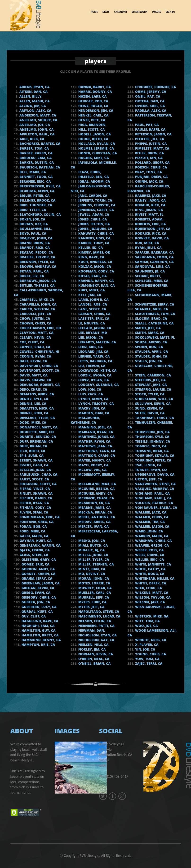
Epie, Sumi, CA (31, 456)
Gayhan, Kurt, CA (35, 541)
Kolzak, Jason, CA (94, 266)
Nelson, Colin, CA (94, 621)
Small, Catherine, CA (154, 323)
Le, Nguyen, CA (91, 323)
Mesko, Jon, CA (91, 541)
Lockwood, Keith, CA (97, 370)
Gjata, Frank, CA (34, 550)
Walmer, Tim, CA (149, 522)
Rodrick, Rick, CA (150, 233)
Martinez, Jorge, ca (96, 437)
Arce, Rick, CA (31, 139)
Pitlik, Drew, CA (149, 153)
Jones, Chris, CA (92, 219)
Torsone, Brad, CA (151, 451)
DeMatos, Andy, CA (36, 394)
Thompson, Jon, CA (152, 432)
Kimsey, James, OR (94, 252)
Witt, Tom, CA (147, 621)
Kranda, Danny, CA (95, 281)
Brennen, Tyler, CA (37, 262)
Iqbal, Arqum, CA (94, 181)
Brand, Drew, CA (34, 243)
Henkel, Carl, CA (93, 115)
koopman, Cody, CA (96, 271)
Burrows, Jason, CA (37, 281)
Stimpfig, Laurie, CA (153, 389)
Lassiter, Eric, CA (93, 318)
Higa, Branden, (92, 125)
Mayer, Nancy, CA (94, 460)
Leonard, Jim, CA (93, 352)
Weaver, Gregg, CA (151, 545)
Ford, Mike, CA (32, 531)
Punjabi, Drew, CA (151, 177)
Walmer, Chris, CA (151, 517)
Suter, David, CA (149, 413)
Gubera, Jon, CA (35, 602)
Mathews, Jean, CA (95, 446)
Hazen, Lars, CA (92, 96)
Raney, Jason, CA (150, 200)
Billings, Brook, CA (37, 200)
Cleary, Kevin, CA (35, 337)
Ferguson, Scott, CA (38, 484)
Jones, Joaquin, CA (95, 229)
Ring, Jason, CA (149, 210)
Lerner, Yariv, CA (93, 356)
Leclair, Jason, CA (94, 328)
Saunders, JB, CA (149, 271)
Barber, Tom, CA (34, 148)
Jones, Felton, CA (94, 224)
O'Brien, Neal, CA (93, 659)
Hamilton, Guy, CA (38, 630)
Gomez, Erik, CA (35, 564)
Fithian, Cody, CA (35, 507)
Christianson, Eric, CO (40, 328)
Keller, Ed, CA (90, 248)
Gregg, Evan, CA (36, 593)
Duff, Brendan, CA (36, 441)
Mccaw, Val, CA (92, 470)
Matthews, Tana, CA (96, 451)
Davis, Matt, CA (33, 375)
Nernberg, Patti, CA (96, 626)
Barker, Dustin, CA (36, 162)
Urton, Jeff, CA (148, 479)
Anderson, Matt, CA (37, 115)
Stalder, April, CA (151, 352)
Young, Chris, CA (150, 654)
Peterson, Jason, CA (153, 134)
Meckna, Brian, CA (95, 512)
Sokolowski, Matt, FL (155, 337)
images (156, 11)
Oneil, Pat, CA (147, 96)
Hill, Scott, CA (91, 129)
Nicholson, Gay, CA (96, 640)
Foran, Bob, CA (33, 526)
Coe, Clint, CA (32, 342)
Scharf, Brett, (148, 276)
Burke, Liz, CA (31, 276)
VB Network (139, 11)
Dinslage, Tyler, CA (37, 418)
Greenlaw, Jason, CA (40, 583)
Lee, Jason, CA (90, 337)
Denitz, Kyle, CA (33, 399)
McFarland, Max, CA (97, 484)
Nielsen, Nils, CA (93, 645)
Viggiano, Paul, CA (152, 493)
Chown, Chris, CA (35, 323)
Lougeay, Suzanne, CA (98, 385)
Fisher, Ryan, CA (34, 503)
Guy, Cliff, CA (33, 616)
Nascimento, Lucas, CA (99, 616)
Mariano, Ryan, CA (95, 432)
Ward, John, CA (149, 531)
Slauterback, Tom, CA (155, 314)
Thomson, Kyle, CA (152, 437)
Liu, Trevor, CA (91, 366)
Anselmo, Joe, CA (34, 125)
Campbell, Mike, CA (36, 300)
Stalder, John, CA (151, 356)
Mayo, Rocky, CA (93, 465)
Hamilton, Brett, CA (40, 635)
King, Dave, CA (91, 257)
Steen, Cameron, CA (153, 375)
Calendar (120, 11)
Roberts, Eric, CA (150, 224)
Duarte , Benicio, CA (37, 437)
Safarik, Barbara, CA (154, 252)
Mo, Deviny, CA (91, 574)
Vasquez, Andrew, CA (154, 489)
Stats (106, 11)
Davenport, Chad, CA (38, 366)
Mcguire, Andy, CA (95, 493)
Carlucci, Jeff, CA (35, 314)
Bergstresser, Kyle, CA (40, 186)
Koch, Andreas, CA (95, 262)
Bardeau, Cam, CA (35, 158)
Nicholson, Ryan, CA (97, 635)
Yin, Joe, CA (145, 649)
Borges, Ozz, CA (33, 224)
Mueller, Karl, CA (94, 593)
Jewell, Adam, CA (93, 214)
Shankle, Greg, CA (151, 309)
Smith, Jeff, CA (147, 328)
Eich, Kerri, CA (32, 451)
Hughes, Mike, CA (93, 158)
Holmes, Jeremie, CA (96, 148)
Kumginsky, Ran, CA (96, 285)
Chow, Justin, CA (34, 318)
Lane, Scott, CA (92, 309)
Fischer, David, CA (36, 498)
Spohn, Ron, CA (149, 347)
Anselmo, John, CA (36, 129)
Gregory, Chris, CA (38, 597)
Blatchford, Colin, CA (40, 214)
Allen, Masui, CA (34, 101)
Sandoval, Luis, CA (152, 266)
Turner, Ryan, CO (151, 470)
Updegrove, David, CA (154, 474)
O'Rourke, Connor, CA (155, 87)
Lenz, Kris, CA (90, 347)
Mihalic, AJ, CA (91, 550)
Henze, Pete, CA (91, 120)
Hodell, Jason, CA (94, 134)
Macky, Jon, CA (91, 408)
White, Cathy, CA (150, 569)
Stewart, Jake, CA (151, 385)
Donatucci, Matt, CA (38, 427)
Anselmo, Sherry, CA (38, 120)
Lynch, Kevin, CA (93, 399)
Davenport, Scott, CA (39, 370)
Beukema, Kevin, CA (37, 191)
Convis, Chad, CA (35, 347)
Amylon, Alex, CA (35, 110)
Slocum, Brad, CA (151, 318)
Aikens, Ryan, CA (34, 87)
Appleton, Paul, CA (37, 134)
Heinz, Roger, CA (93, 106)
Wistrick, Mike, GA (151, 616)
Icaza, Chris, (89, 172)
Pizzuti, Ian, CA (148, 158)
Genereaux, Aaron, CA (40, 545)
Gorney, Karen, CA (38, 574)
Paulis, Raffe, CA (150, 129)
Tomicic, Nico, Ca (150, 446)
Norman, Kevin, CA (95, 654)
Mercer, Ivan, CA (93, 526)
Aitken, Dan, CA (33, 92)
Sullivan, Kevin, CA (152, 404)
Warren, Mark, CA (151, 536)
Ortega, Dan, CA (149, 101)
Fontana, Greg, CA (36, 522)
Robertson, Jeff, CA (152, 229)
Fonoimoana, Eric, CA (39, 517)
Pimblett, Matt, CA (152, 148)
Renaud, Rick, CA (150, 205)
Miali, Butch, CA (93, 545)
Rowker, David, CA (151, 238)
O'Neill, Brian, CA (94, 663)
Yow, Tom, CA (147, 659)
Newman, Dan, (91, 630)
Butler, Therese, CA (37, 285)
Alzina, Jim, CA (32, 106)
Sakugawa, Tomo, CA (154, 257)
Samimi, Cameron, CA (154, 262)
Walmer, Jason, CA (152, 526)
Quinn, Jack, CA (149, 181)
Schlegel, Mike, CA (151, 281)
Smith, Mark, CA (149, 333)
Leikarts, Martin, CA (97, 342)
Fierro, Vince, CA (34, 489)
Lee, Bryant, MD (92, 333)
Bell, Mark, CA (32, 172)
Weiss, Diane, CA (149, 555)
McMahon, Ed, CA (94, 503)
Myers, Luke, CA (92, 602)
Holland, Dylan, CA (96, 144)
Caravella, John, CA (38, 304)
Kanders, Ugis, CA (94, 238)
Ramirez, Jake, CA (150, 196)
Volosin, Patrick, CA (154, 503)
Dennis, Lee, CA (33, 404)
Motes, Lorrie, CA (94, 583)
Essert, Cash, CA (34, 465)
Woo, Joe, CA (146, 626)
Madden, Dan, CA (93, 413)
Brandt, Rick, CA (34, 248)
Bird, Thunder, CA (36, 205)
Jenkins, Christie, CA (96, 205)
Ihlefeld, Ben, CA (93, 177)
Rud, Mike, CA (147, 243)
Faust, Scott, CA (34, 479)
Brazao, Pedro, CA (36, 252)
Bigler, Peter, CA (34, 196)
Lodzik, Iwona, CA (94, 375)
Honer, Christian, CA (97, 153)
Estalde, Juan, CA (35, 470)
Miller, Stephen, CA (96, 564)
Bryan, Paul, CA (34, 271)
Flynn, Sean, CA (33, 512)
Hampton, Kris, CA (38, 645)
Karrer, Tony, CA (93, 243)
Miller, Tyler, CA (93, 559)
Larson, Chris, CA (94, 314)
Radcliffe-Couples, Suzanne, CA (149, 188)
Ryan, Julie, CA (148, 248)
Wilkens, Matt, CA (151, 593)
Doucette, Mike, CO (36, 432)
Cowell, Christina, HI (39, 352)
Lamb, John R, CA (93, 300)
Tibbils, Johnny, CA (152, 441)
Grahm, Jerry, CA (36, 578)
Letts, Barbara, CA (95, 361)
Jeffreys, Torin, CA (95, 200)
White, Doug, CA (149, 574)
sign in (170, 11)
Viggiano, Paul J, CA (153, 498)
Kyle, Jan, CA (89, 295)
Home (94, 11)
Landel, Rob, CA (92, 304)
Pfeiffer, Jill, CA (149, 139)
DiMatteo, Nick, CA (36, 408)
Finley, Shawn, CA (36, 493)
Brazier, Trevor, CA (37, 257)
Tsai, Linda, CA (148, 465)
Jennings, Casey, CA (96, 210)
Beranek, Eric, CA (35, 181)
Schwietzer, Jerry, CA (154, 304)
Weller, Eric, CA (149, 559)
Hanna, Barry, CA (94, 87)
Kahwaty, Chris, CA (96, 233)
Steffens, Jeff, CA (150, 380)
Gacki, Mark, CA (34, 536)
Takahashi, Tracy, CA (154, 418)
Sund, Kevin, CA (149, 408)
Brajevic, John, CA (36, 238)
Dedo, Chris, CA (33, 389)
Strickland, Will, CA (154, 399)
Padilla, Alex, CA (150, 110)
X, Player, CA (146, 645)
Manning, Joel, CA (95, 427)
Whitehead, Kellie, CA (154, 578)
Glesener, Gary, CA (38, 559)
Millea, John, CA (93, 555)
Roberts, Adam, (149, 219)
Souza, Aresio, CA (151, 342)
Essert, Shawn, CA (36, 460)
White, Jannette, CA (153, 564)
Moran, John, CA (93, 578)
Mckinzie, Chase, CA (96, 498)
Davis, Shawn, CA (35, 380)
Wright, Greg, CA (150, 640)
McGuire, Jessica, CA (96, 489)
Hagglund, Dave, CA (39, 621)
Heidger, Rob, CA (93, 101)
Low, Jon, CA (89, 389)
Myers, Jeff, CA (91, 607)
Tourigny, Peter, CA (153, 460)
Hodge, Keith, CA (93, 139)
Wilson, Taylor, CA (152, 597)
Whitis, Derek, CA (150, 583)
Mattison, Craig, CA (96, 456)
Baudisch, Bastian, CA (39, 167)
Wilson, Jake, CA (150, 602)
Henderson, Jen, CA (95, 110)
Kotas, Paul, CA (92, 276)
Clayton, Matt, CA (36, 333)
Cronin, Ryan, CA (35, 356)
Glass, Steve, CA (33, 555)
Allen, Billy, (31, 96)
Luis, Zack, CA (90, 394)
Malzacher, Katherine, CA (85, 420)
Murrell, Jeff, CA (93, 597)
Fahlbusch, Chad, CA (38, 474)
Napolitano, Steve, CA (98, 611)
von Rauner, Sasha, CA (156, 507)
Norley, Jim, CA (92, 649)
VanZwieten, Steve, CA (155, 484)
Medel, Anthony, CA (96, 517)
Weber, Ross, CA (149, 550)
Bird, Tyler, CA (32, 210)
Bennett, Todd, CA (36, 177)
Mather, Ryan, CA (94, 441)
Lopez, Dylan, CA (93, 380)
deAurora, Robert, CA (39, 385)
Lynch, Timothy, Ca (96, 404)
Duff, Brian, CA (33, 446)
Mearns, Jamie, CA (94, 507)
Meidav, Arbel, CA (94, 522)
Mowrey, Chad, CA (95, 588)
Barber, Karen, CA (36, 153)
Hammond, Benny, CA (41, 640)
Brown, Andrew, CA (38, 266)
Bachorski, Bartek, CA (40, 144)
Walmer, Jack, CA (150, 512)
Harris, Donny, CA (95, 92)
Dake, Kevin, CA (33, 361)
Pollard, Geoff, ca (152, 162)
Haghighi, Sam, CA (38, 626)
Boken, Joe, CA (32, 219)
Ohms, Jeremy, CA (150, 92)
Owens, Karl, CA (149, 106)
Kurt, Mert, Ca (91, 290)
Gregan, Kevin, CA (37, 588)
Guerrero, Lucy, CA (39, 607)
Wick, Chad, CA (148, 588)
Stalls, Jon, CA (148, 361)
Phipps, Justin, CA (150, 144)
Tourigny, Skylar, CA (154, 456)
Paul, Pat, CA (147, 125)
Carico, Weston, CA (37, 309)
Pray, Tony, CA (148, 172)
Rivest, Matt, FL (149, 214)
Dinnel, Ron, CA (33, 413)
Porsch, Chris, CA (151, 167)
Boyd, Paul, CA (33, 233)
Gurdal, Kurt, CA (37, 611)
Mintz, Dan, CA (91, 569)
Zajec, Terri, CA (148, 663)
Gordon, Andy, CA (38, 569)
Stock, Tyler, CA (149, 394)
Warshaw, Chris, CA (153, 541)
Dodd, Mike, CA (33, 422)
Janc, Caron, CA (92, 196)
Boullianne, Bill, (35, 229)
